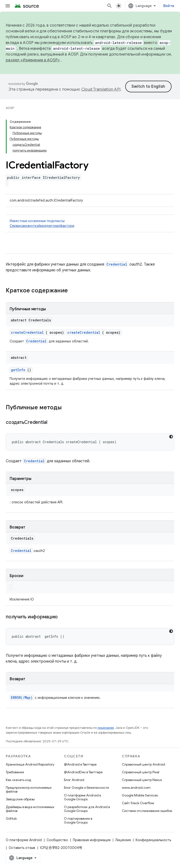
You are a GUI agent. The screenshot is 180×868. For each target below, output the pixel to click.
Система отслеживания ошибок (147, 811)
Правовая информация (92, 840)
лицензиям (106, 728)
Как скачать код (19, 780)
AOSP (10, 108)
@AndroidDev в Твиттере (83, 772)
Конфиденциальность (153, 840)
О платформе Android (24, 840)
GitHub (11, 818)
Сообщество (57, 840)
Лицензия (123, 840)
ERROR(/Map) (22, 698)
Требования (15, 772)
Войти (169, 6)
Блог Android (74, 780)
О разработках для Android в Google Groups (87, 809)
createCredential (27, 332)
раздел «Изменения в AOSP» (33, 60)
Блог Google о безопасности (87, 788)
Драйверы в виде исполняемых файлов (30, 809)
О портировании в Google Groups (78, 820)
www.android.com (136, 788)
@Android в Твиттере (80, 764)
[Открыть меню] (8, 6)
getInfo (18, 370)
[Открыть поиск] (110, 6)
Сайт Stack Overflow (138, 803)
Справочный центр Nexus (142, 780)
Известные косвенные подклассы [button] (90, 223)
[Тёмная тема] (171, 437)
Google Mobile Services (140, 795)
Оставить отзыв (22, 848)
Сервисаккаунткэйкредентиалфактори (42, 226)
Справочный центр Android (143, 764)
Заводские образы (20, 799)
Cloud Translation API (101, 89)
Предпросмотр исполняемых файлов (29, 789)
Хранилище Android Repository (30, 764)
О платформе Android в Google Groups (82, 797)
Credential (117, 264)
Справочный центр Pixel (141, 772)
